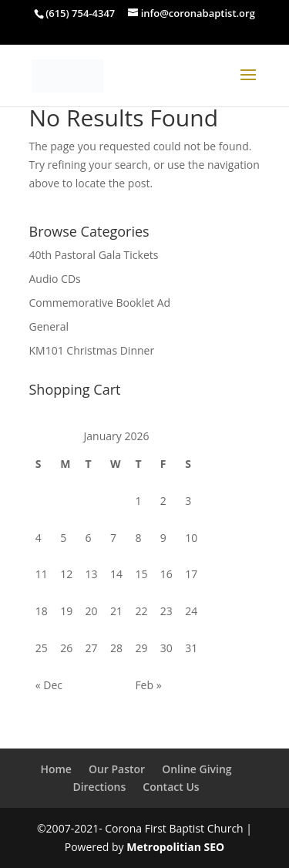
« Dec (49, 685)
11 (42, 574)
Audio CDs (55, 279)
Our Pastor (117, 769)
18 (42, 611)
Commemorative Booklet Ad (100, 303)
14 (116, 574)
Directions (99, 787)
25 (42, 648)
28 (116, 648)
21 (116, 611)
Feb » (148, 685)
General (49, 326)
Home (56, 769)
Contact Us (171, 787)
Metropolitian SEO (175, 847)
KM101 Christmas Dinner (92, 350)
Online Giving (197, 769)
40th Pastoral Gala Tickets (94, 255)
